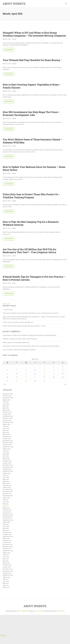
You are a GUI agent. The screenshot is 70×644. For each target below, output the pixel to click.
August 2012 (7, 577)
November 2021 (8, 492)
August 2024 (7, 424)
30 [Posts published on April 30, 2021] (44, 381)
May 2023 (6, 455)
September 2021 (8, 496)
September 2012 (8, 575)
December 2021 (8, 490)
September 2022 (8, 471)
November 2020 (8, 516)
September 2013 (8, 551)
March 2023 (6, 459)
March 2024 (6, 434)
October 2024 (7, 420)
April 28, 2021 (7, 91)
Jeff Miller (6, 339)
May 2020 (6, 528)
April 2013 (6, 561)
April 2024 (6, 432)
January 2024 (7, 439)
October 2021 (7, 494)
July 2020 (6, 524)
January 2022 (7, 488)
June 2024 (6, 428)
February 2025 (7, 412)
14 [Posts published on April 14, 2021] (26, 373)
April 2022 (6, 481)
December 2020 (8, 514)
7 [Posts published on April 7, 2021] (26, 370)
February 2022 (7, 485)
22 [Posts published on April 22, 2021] (35, 377)
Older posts (6, 304)
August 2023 (7, 449)
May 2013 (6, 559)
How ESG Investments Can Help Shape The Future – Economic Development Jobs (31, 114)
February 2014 (7, 541)
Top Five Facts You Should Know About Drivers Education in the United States (35, 346)
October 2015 (7, 534)
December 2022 (8, 465)
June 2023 (6, 453)
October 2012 (7, 573)
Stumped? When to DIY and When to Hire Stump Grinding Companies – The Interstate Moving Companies (34, 34)
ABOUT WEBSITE (14, 4)
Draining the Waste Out (22, 343)
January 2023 (7, 463)
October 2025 (7, 396)
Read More (9, 50)
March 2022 (6, 483)
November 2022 (8, 467)
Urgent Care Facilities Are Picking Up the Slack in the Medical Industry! (35, 335)
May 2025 (6, 406)
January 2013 (7, 567)
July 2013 (6, 555)
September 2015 (8, 536)
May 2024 (6, 430)
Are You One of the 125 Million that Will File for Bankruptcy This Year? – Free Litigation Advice (29, 251)
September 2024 (8, 422)
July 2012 (6, 579)
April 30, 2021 (7, 39)
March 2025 (6, 410)
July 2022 (6, 475)
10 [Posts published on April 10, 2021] (54, 370)
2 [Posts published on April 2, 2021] (44, 366)
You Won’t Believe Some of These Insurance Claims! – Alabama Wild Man (32, 141)
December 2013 (8, 545)
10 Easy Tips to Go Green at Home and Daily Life (18, 322)
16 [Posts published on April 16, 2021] (44, 373)
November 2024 (8, 418)
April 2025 (6, 408)
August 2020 (7, 522)
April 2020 (6, 530)
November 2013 (8, 547)
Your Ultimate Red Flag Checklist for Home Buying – (32, 60)
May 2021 (6, 504)
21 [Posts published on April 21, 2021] (26, 377)
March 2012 (6, 587)
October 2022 (7, 469)
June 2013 (6, 557)
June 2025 (6, 404)
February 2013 (7, 565)
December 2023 (8, 441)
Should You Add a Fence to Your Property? (24, 339)
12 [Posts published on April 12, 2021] (7, 373)
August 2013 (7, 553)
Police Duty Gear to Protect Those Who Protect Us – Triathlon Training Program (31, 196)
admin (14, 39)
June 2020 (6, 526)
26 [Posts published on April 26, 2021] (7, 381)
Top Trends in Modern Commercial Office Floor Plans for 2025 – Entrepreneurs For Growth (31, 313)
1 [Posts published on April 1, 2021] (35, 366)
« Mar (4, 384)
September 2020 (8, 520)
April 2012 (6, 585)
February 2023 (7, 461)
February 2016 (7, 532)
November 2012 (8, 571)
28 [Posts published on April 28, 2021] (26, 381)
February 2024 (7, 437)
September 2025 (8, 398)
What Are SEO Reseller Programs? (25, 350)
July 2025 (6, 402)
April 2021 (6, 506)
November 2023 (8, 443)
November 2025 (8, 394)
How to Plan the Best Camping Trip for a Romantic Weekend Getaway (31, 223)
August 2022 (7, 473)
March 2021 (6, 508)
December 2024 (8, 416)
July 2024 (6, 426)
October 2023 (7, 445)
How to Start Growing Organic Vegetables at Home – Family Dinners (32, 86)
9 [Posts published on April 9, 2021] (44, 370)
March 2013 (6, 563)
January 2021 (7, 512)
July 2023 (6, 451)
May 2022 (6, 479)
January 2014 (7, 543)
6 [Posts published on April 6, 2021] (17, 370)
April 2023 (6, 457)
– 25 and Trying (7, 310)
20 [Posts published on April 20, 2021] (17, 377)
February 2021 (7, 510)
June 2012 (6, 581)
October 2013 (7, 549)
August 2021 (7, 498)
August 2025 (7, 400)
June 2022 (6, 477)
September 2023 (8, 447)
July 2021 (6, 500)
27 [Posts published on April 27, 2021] (17, 381)
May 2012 (6, 583)
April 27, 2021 (7, 173)
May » (65, 384)
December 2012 (8, 569)
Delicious (3, 635)
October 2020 (7, 518)
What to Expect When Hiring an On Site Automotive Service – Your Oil (24, 326)
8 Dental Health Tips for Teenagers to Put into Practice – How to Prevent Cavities (34, 278)
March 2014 (6, 538)
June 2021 (6, 502)
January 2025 (7, 414)
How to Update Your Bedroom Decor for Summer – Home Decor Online (34, 168)
